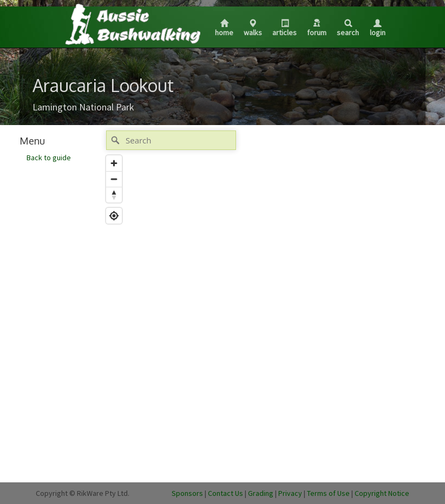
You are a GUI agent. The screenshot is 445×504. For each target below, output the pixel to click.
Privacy (290, 493)
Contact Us (225, 493)
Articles (284, 28)
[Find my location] (114, 216)
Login (378, 28)
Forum (317, 28)
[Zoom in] (114, 163)
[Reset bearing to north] (114, 195)
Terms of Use (328, 493)
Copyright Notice (382, 493)
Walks (253, 28)
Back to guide (49, 158)
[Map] (255, 301)
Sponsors (187, 493)
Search (348, 28)
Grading (261, 493)
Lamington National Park (83, 107)
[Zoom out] (114, 179)
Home (224, 28)
